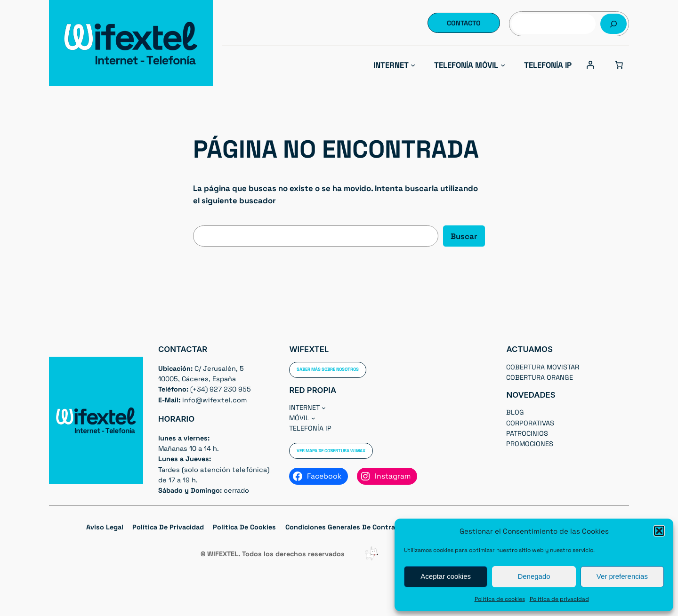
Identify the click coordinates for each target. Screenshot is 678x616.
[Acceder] (590, 65)
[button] (659, 531)
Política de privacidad (559, 599)
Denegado (534, 576)
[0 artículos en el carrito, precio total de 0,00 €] (619, 65)
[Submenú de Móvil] (313, 418)
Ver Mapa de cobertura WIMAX (331, 451)
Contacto (464, 23)
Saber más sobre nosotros (328, 369)
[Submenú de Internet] (413, 65)
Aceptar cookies (446, 576)
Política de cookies (500, 599)
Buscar (464, 236)
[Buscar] (613, 24)
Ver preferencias (622, 576)
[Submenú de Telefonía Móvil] (503, 65)
